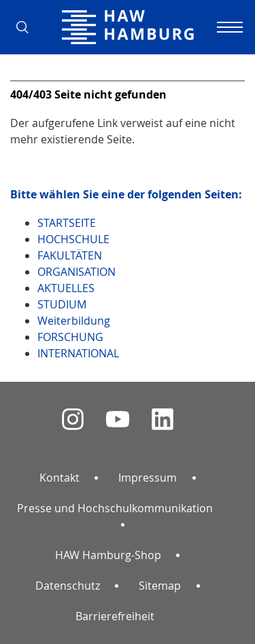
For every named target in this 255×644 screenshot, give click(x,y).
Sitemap (160, 586)
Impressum (148, 478)
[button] (27, 27)
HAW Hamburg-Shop (108, 555)
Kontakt (60, 478)
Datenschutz (68, 586)
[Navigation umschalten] (228, 27)
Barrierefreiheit (115, 616)
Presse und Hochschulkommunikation (115, 508)
